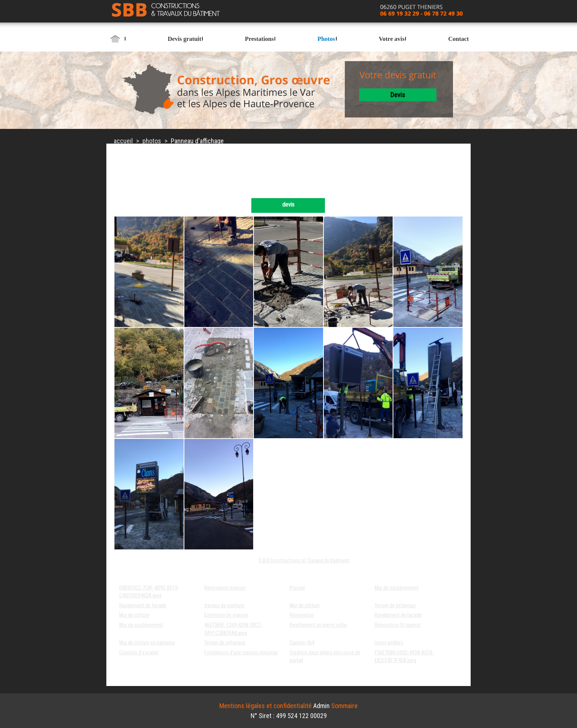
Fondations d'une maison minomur (241, 653)
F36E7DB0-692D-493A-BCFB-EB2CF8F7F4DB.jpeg (404, 657)
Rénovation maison (225, 588)
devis (398, 95)
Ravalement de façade (143, 606)
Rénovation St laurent (398, 625)
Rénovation (302, 615)
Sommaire (344, 706)
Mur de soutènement (397, 588)
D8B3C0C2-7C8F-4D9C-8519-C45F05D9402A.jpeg (149, 592)
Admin (321, 706)
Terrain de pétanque (395, 606)
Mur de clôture (305, 606)
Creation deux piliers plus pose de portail (325, 657)
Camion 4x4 (302, 643)
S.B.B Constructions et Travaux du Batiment (304, 561)
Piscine (297, 588)
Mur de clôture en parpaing (147, 643)
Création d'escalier (139, 653)
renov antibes (389, 643)
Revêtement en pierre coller (318, 625)
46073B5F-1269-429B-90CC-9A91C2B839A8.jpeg (233, 629)
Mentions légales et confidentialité (266, 706)
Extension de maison (226, 615)
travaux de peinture (224, 606)
